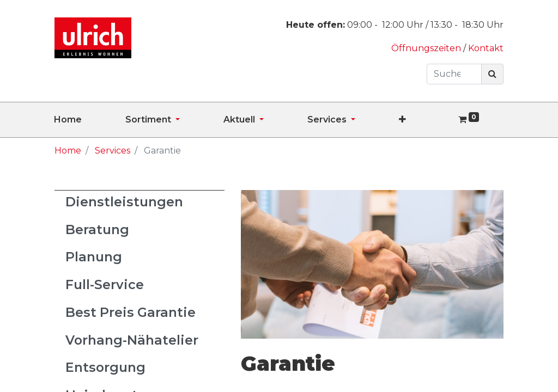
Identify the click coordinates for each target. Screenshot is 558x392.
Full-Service (105, 284)
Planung (94, 257)
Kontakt (486, 48)
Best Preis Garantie (131, 312)
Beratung (97, 229)
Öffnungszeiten (427, 48)
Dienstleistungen (124, 202)
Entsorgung (105, 367)
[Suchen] (492, 74)
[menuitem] (90, 120)
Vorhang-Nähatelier (132, 340)
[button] (424, 120)
